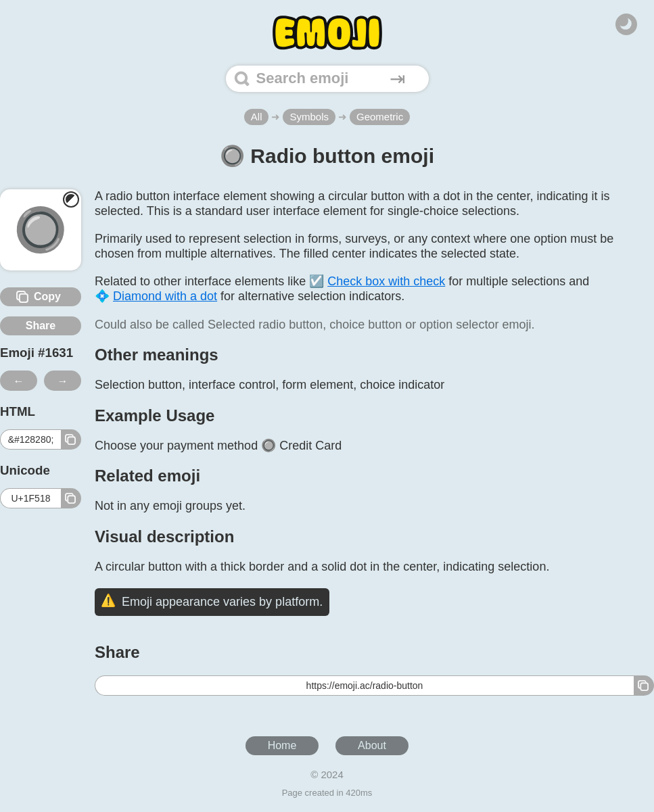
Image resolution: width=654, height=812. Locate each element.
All (257, 117)
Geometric (380, 117)
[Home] (327, 33)
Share (41, 326)
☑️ (377, 281)
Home (282, 745)
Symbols (309, 117)
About (372, 745)
